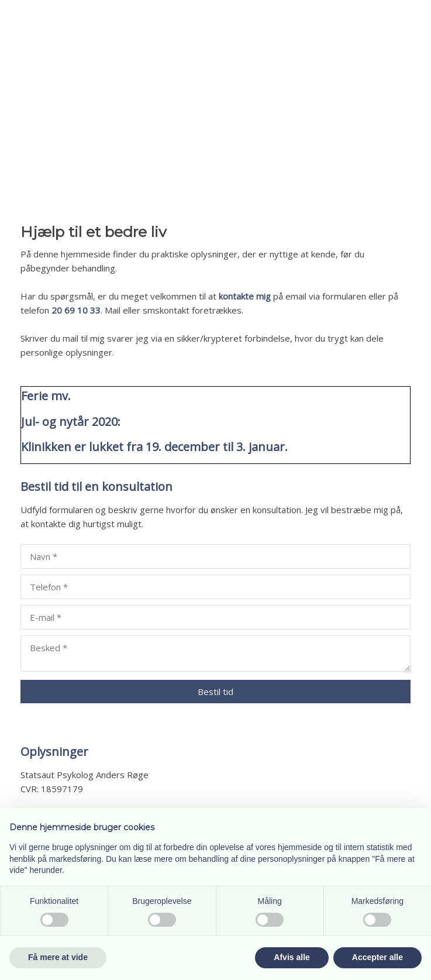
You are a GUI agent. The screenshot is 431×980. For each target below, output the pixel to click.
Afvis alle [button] (292, 957)
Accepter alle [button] (377, 957)
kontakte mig (245, 296)
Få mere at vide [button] (58, 957)
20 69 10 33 (76, 310)
